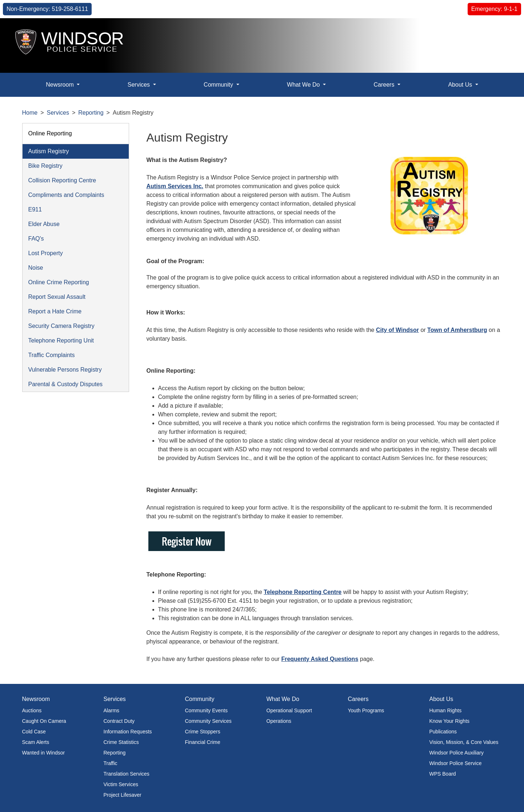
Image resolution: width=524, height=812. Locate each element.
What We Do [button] (304, 85)
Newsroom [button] (61, 85)
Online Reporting (50, 133)
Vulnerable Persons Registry (65, 370)
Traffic (111, 763)
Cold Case (34, 732)
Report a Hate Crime (55, 311)
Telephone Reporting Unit (61, 340)
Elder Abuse (44, 224)
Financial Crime (203, 742)
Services (58, 113)
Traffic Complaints (52, 355)
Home (30, 113)
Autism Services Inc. (175, 186)
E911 (35, 209)
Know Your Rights (450, 721)
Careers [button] (385, 85)
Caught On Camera (44, 721)
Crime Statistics (121, 742)
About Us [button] (461, 85)
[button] (502, 31)
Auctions (32, 710)
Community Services (208, 721)
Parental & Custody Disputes (66, 384)
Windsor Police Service (456, 763)
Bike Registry (45, 166)
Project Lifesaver (123, 795)
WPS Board (443, 774)
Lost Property (46, 253)
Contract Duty (119, 721)
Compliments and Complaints (66, 195)
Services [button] (140, 85)
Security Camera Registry (61, 326)
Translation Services (127, 774)
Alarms (112, 710)
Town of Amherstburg (457, 330)
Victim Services (121, 784)
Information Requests (128, 732)
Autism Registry (49, 151)
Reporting (91, 113)
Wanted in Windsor (44, 753)
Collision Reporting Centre (62, 180)
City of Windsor (397, 330)
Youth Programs (366, 710)
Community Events (206, 710)
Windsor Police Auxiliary (457, 753)
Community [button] (219, 85)
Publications (443, 732)
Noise (36, 268)
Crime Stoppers (203, 732)
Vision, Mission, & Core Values (464, 742)
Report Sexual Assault (57, 297)
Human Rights (446, 710)
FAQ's (36, 239)
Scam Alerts (36, 742)
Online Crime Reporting (59, 282)
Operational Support (289, 710)
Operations (279, 721)
